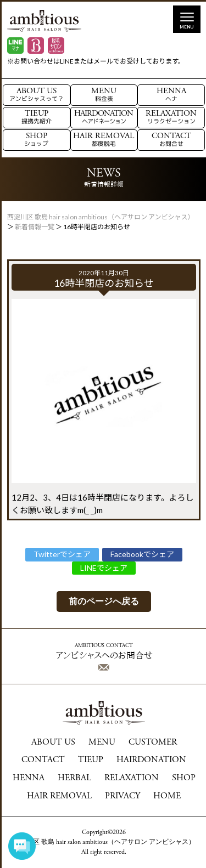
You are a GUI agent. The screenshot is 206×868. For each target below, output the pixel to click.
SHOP (36, 140)
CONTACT (171, 140)
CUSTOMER (153, 742)
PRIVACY (123, 796)
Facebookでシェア (142, 554)
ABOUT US (37, 95)
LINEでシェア (104, 568)
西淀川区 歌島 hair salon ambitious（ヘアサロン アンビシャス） (104, 842)
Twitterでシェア (62, 554)
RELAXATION (171, 118)
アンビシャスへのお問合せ (104, 657)
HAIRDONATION (104, 118)
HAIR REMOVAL (104, 140)
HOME (167, 796)
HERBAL (74, 778)
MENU (104, 95)
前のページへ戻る (104, 601)
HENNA (171, 95)
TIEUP (37, 118)
